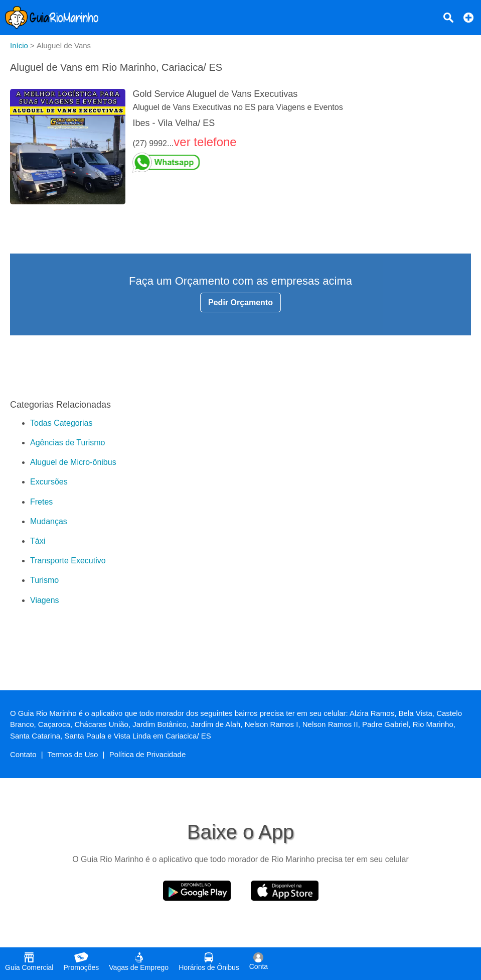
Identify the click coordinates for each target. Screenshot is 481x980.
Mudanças (49, 521)
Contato (23, 754)
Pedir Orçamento (241, 302)
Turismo (44, 580)
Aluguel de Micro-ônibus (73, 462)
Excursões (49, 482)
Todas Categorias (61, 423)
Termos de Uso (73, 754)
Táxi (38, 541)
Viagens (45, 600)
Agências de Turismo (67, 443)
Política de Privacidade (148, 754)
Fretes (41, 502)
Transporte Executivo (68, 561)
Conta (259, 961)
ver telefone (205, 142)
